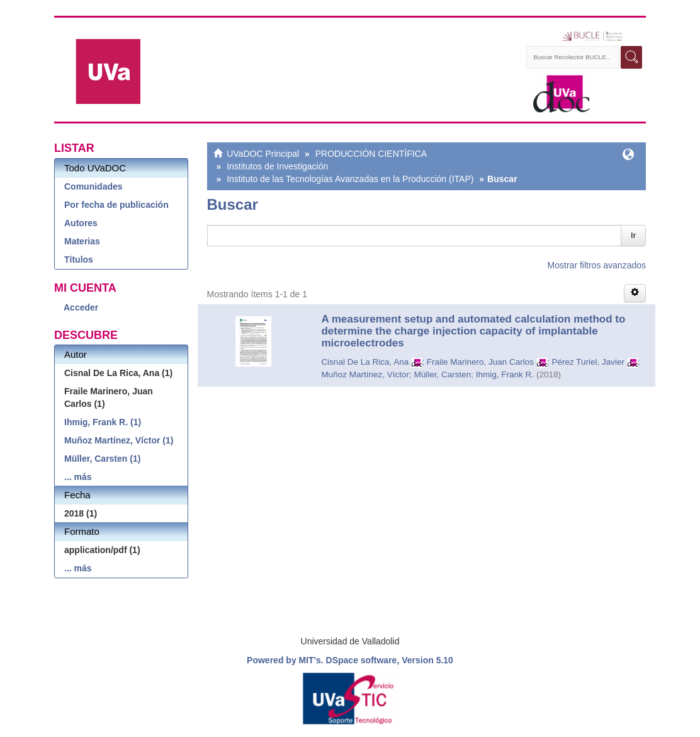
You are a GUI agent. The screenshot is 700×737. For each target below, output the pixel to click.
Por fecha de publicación (116, 205)
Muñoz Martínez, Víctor (365, 374)
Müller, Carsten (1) (102, 459)
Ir (633, 235)
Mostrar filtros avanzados (597, 265)
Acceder (81, 307)
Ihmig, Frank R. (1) (103, 422)
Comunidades (93, 186)
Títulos (79, 260)
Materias (82, 241)
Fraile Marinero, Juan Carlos (480, 362)
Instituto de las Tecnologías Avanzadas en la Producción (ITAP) (350, 179)
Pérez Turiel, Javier (589, 362)
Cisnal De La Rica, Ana (365, 362)
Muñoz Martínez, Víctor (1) (119, 440)
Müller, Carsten (442, 374)
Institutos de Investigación (277, 166)
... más (78, 477)
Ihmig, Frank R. (505, 374)
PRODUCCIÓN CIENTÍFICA (371, 154)
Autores (81, 223)
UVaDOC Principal (263, 154)
